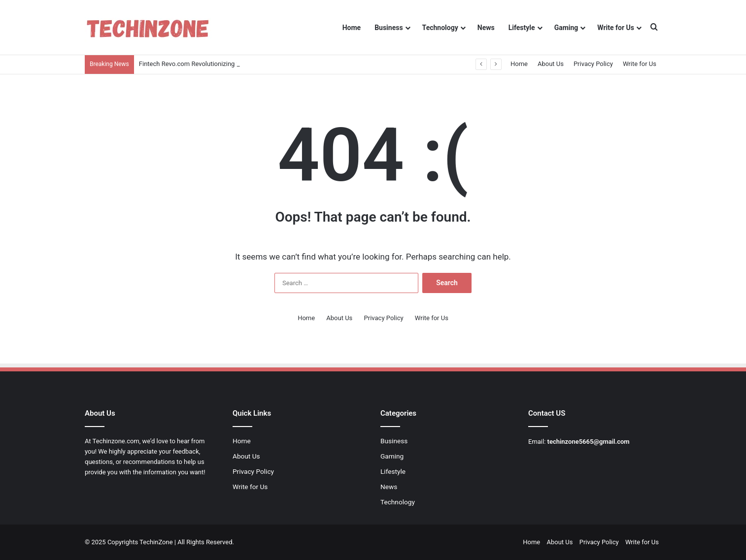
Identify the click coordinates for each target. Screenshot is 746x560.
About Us (551, 64)
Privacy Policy (593, 64)
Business (389, 28)
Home (352, 28)
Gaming (566, 28)
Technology (440, 28)
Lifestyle (522, 28)
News (486, 28)
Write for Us (616, 28)
